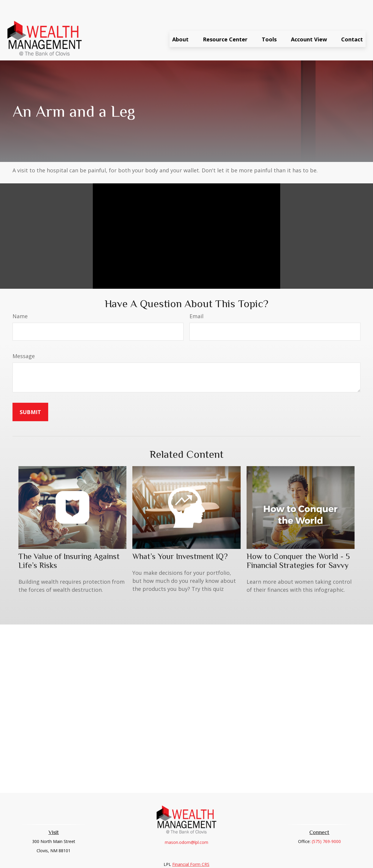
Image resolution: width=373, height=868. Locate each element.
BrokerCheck (248, 857)
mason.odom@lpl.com (186, 824)
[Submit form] (30, 394)
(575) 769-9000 (326, 823)
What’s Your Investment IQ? (180, 538)
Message (24, 338)
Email (196, 298)
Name (20, 298)
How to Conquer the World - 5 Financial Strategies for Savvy (298, 543)
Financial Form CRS (191, 846)
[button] (180, 21)
